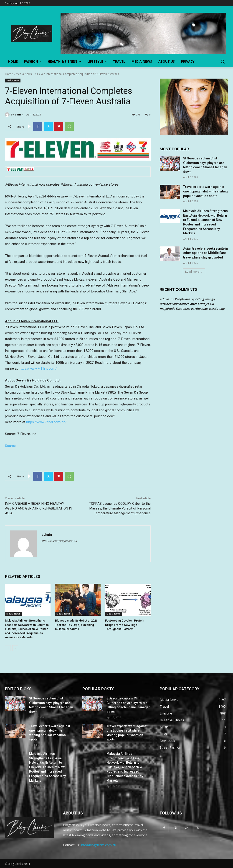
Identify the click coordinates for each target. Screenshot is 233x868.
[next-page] (15, 648)
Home (9, 74)
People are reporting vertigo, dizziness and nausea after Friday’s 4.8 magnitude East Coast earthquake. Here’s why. (192, 304)
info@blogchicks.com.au (98, 845)
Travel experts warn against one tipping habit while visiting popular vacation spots (205, 191)
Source (10, 446)
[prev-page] (8, 648)
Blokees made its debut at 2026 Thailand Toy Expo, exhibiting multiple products (76, 625)
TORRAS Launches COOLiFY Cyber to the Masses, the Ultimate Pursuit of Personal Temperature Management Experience (120, 508)
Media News (24, 74)
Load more (194, 272)
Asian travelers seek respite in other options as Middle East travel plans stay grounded (206, 253)
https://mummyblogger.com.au (59, 541)
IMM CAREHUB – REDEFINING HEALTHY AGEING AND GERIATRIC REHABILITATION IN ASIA (39, 508)
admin (19, 114)
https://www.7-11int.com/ (38, 369)
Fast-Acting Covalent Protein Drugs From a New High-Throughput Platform (125, 625)
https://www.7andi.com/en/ (46, 422)
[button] (223, 61)
